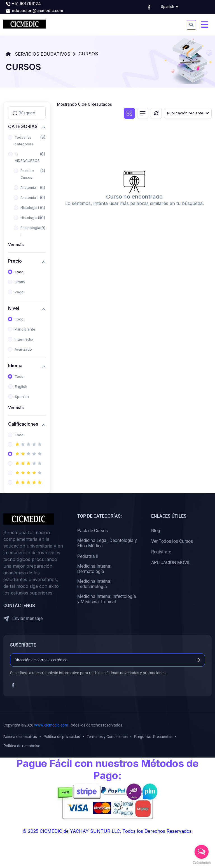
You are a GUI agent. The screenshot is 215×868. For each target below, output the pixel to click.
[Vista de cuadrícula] (129, 113)
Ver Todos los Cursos (172, 541)
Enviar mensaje (23, 619)
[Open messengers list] (202, 852)
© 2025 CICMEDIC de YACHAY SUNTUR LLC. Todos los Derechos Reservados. (107, 831)
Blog (156, 531)
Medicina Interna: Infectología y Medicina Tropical (107, 599)
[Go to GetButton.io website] (202, 862)
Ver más (16, 245)
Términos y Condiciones (107, 737)
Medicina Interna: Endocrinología (94, 584)
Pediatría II (88, 556)
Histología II (30, 218)
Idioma (15, 366)
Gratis (20, 282)
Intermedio (24, 339)
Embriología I (30, 231)
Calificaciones (23, 424)
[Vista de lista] (143, 113)
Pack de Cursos (27, 174)
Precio (15, 261)
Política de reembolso (22, 746)
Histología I (30, 208)
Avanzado (23, 349)
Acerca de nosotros (20, 737)
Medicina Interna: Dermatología (94, 569)
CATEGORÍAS (23, 127)
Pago (19, 292)
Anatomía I (29, 187)
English (21, 386)
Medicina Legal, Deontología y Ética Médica (107, 543)
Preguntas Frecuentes (153, 737)
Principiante (25, 329)
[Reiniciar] (156, 113)
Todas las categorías (24, 141)
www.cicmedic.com (51, 725)
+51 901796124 (23, 4)
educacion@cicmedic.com (34, 11)
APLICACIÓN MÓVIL (171, 562)
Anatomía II (29, 198)
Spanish (22, 397)
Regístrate (161, 552)
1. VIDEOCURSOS (27, 157)
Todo (19, 272)
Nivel (14, 308)
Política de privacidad (62, 737)
